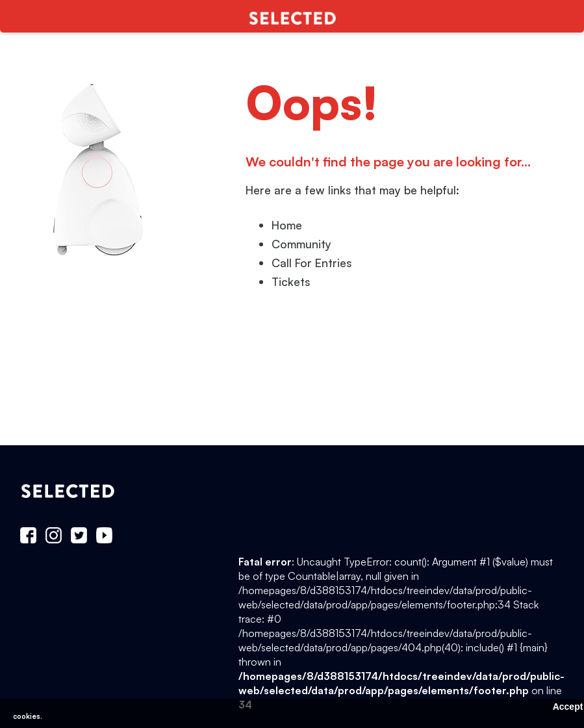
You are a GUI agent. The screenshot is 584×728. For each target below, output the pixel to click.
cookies (27, 716)
